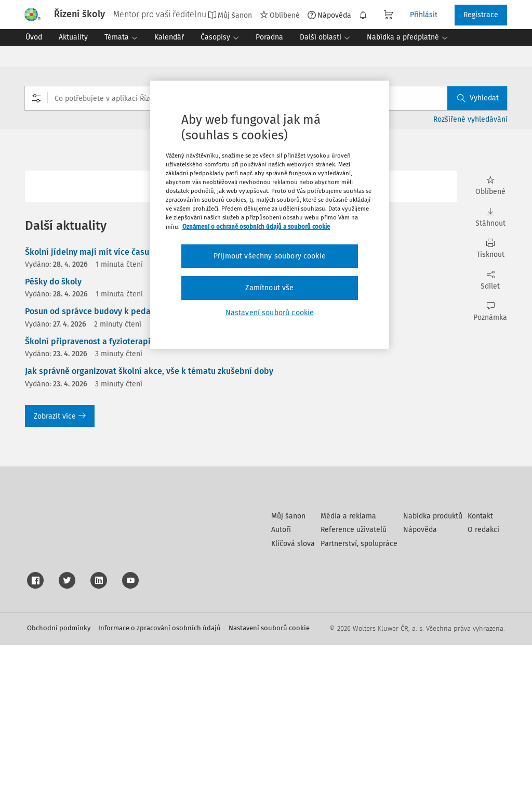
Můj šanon (230, 15)
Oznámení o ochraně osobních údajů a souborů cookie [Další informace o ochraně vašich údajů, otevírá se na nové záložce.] (256, 227)
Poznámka (490, 312)
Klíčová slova (293, 705)
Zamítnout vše (269, 288)
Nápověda (329, 15)
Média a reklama (348, 677)
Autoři (281, 691)
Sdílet (490, 281)
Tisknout (490, 249)
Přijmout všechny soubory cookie (270, 256)
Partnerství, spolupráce (359, 705)
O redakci (483, 691)
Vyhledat (478, 98)
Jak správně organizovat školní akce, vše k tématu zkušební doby (149, 371)
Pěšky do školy (53, 282)
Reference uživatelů (354, 691)
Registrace (481, 15)
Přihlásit (424, 15)
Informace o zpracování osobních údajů (159, 789)
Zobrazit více (60, 416)
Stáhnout (490, 218)
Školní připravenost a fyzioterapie (90, 341)
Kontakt (480, 677)
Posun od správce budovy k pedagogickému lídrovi (122, 311)
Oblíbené (280, 15)
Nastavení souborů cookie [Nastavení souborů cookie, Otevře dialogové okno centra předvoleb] (270, 313)
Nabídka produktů (433, 677)
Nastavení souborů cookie (269, 789)
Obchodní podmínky (59, 789)
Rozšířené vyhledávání (470, 119)
